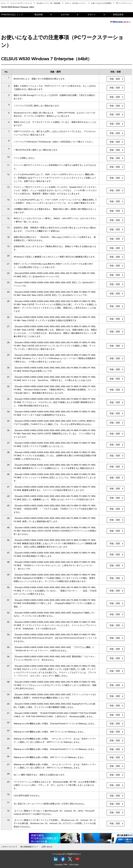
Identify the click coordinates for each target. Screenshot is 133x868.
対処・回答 (115, 79)
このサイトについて (9, 847)
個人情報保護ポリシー (29, 847)
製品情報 (39, 15)
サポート (92, 15)
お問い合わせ (47, 847)
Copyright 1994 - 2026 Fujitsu (67, 865)
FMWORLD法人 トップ (12, 15)
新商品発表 (118, 15)
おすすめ (65, 15)
